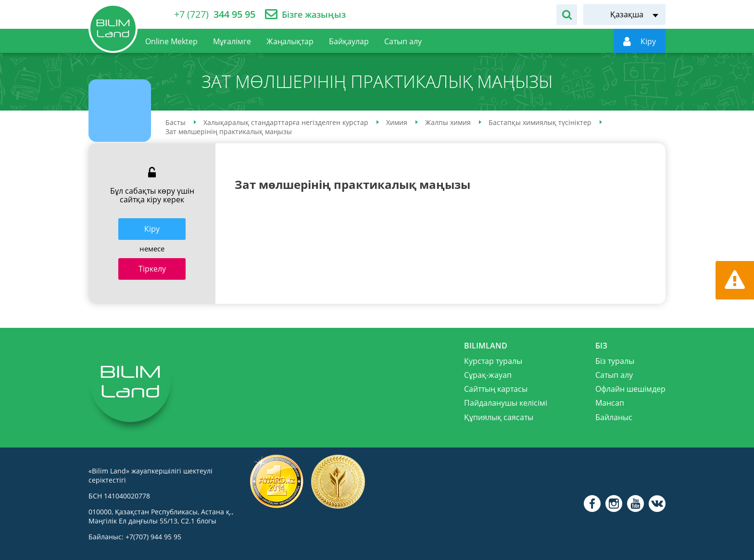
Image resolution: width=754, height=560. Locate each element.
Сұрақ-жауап (488, 375)
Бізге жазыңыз (314, 15)
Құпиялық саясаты (499, 417)
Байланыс (614, 417)
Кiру (152, 229)
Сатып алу (614, 375)
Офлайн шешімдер (630, 389)
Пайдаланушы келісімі (506, 403)
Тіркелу (152, 269)
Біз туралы (615, 361)
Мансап (610, 403)
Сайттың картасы (496, 389)
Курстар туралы (493, 361)
